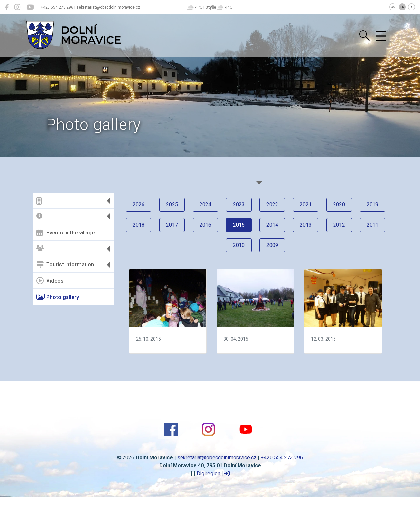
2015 (239, 225)
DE (412, 7)
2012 (339, 225)
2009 (272, 245)
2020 (339, 204)
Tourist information (65, 265)
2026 (139, 204)
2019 (372, 204)
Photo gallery (58, 297)
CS (393, 7)
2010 (239, 245)
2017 (172, 225)
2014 (272, 225)
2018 (139, 225)
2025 (172, 204)
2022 (272, 204)
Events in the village (66, 233)
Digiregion (208, 473)
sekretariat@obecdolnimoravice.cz (217, 458)
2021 (306, 204)
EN (402, 7)
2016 (205, 225)
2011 (372, 225)
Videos (50, 281)
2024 (205, 204)
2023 (239, 204)
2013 (306, 225)
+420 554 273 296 (282, 458)
